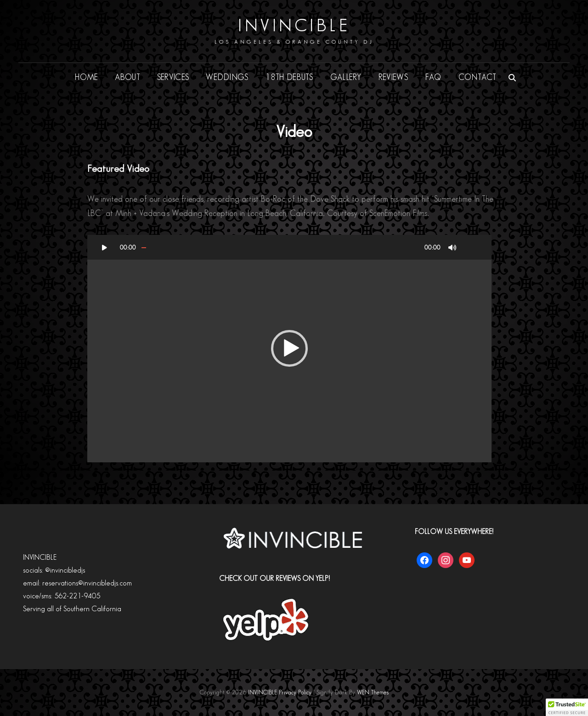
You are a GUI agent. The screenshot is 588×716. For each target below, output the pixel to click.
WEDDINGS (227, 77)
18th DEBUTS (289, 77)
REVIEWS (393, 77)
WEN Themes (373, 693)
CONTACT (478, 77)
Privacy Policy (295, 693)
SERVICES (173, 77)
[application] (289, 349)
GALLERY (346, 77)
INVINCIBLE (294, 26)
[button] (289, 348)
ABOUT (127, 77)
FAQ (433, 77)
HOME (86, 77)
